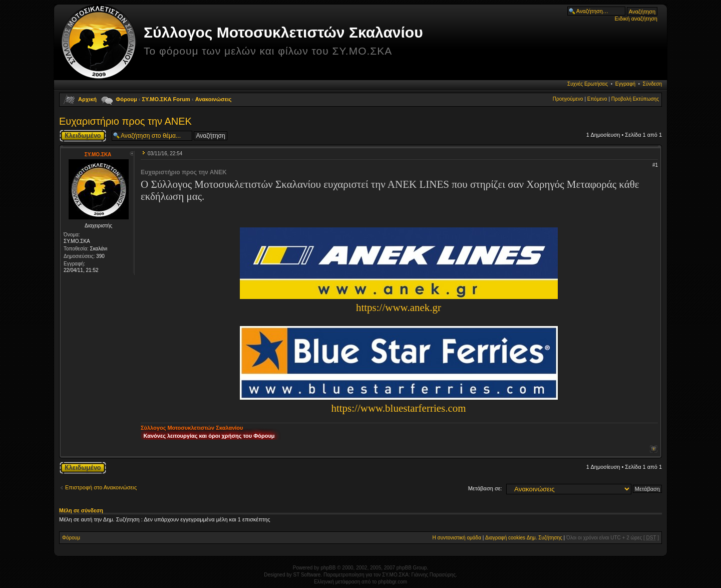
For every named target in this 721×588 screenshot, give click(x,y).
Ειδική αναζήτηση (636, 19)
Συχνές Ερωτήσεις (588, 84)
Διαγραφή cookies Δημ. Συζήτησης (524, 538)
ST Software (307, 575)
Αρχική (87, 99)
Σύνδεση (652, 84)
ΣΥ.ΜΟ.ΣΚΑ (98, 155)
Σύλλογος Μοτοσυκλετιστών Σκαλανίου (283, 32)
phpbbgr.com (393, 582)
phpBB (328, 568)
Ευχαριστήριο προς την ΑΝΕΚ (125, 121)
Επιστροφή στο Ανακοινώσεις (101, 487)
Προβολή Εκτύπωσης (635, 99)
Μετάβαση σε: (485, 488)
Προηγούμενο (568, 99)
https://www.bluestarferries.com (398, 408)
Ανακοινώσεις (214, 99)
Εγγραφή (625, 84)
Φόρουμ (126, 99)
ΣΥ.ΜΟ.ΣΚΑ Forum (166, 99)
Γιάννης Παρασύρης (434, 575)
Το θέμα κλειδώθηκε (83, 136)
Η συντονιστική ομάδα (457, 538)
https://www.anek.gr (399, 308)
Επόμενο (597, 99)
